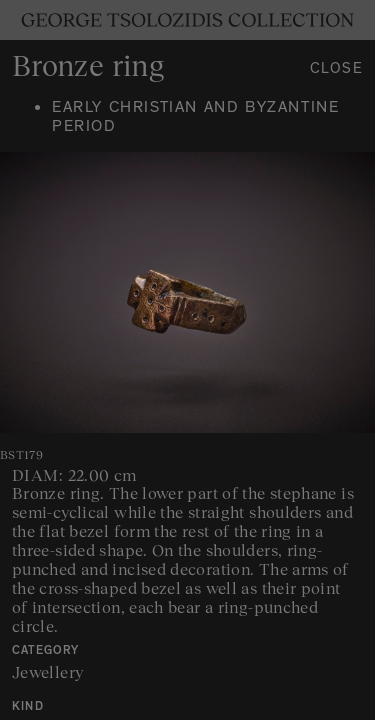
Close (337, 70)
